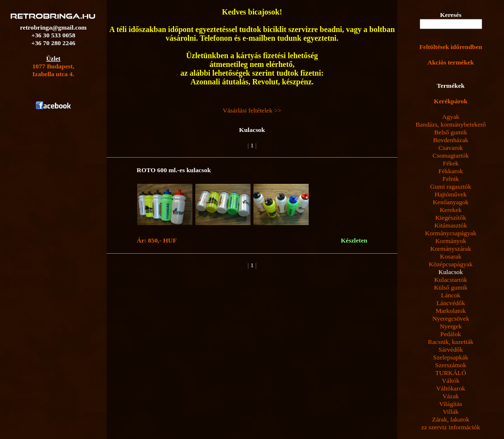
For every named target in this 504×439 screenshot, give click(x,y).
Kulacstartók (451, 280)
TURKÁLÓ (451, 373)
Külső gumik (450, 287)
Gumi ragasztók (451, 187)
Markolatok (451, 311)
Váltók (451, 381)
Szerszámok (451, 365)
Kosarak (451, 256)
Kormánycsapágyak (451, 233)
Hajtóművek (451, 194)
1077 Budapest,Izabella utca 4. (54, 70)
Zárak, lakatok (451, 419)
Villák (451, 412)
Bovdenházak (451, 140)
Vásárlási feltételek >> (252, 110)
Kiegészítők (451, 218)
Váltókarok (451, 388)
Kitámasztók (450, 225)
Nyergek (451, 326)
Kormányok (451, 241)
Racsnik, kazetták (451, 342)
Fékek (451, 163)
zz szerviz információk (450, 427)
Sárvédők (451, 350)
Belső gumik (451, 132)
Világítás (450, 404)
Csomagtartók (451, 155)
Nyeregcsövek (451, 318)
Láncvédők (450, 303)
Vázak (451, 396)
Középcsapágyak (451, 264)
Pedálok (451, 334)
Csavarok (451, 148)
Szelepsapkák (451, 357)
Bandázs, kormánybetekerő (450, 124)
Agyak (451, 117)
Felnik (451, 179)
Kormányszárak (451, 249)
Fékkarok (451, 171)
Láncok (451, 295)
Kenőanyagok (451, 202)
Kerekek (450, 210)
